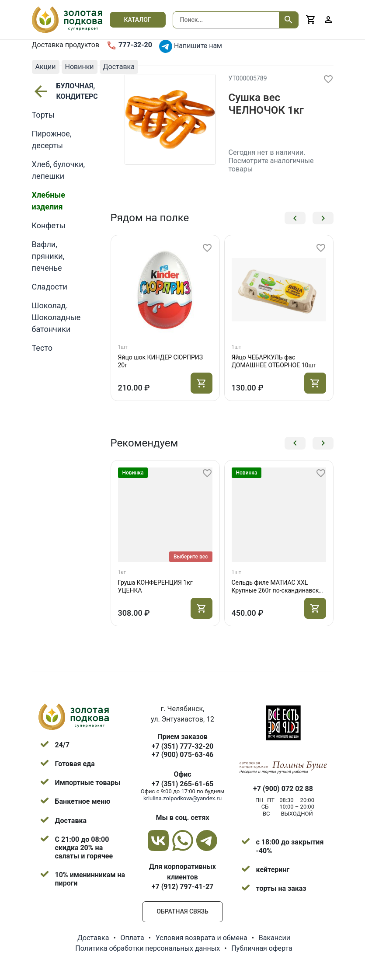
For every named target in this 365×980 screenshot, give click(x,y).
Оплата (132, 938)
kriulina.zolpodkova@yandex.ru (182, 798)
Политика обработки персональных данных (148, 948)
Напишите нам (191, 46)
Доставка (119, 67)
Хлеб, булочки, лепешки (59, 170)
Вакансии (275, 938)
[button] (295, 218)
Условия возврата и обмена (202, 938)
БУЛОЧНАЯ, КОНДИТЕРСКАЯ (59, 91)
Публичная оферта (262, 948)
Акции (46, 67)
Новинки (80, 67)
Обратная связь (182, 911)
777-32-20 (129, 45)
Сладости (50, 287)
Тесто (42, 348)
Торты (43, 115)
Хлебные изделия (49, 201)
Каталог (138, 20)
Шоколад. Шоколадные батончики (56, 317)
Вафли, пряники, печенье (48, 256)
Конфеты (49, 225)
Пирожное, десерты (52, 140)
